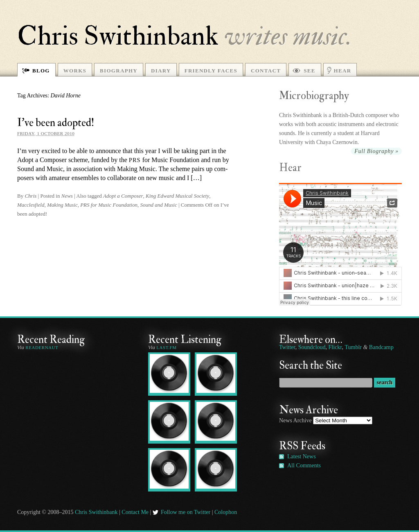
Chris (30, 196)
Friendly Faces (211, 71)
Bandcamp (381, 347)
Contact (266, 71)
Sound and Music (158, 205)
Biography (119, 71)
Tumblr (353, 347)
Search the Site (311, 365)
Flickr (335, 347)
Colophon (226, 512)
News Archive (295, 420)
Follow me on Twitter (186, 512)
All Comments (304, 465)
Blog (41, 71)
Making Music (62, 205)
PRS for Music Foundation (109, 205)
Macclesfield (31, 205)
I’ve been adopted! (56, 123)
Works (75, 71)
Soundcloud (312, 347)
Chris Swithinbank (118, 36)
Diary (161, 71)
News (67, 196)
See (309, 71)
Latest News (302, 456)
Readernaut (42, 347)
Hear (343, 71)
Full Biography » (376, 151)
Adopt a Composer (123, 196)
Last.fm (166, 347)
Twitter (287, 347)
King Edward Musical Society (177, 196)
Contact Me (135, 512)
